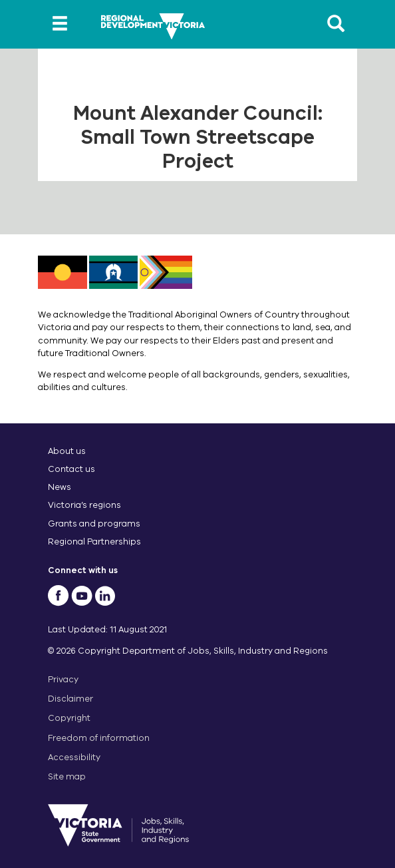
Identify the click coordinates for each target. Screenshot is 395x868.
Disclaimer (70, 699)
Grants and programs (94, 524)
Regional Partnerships (94, 542)
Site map (67, 776)
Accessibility (74, 757)
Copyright (69, 718)
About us (67, 451)
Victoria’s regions (84, 505)
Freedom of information (99, 738)
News (60, 487)
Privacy (63, 679)
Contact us (71, 469)
